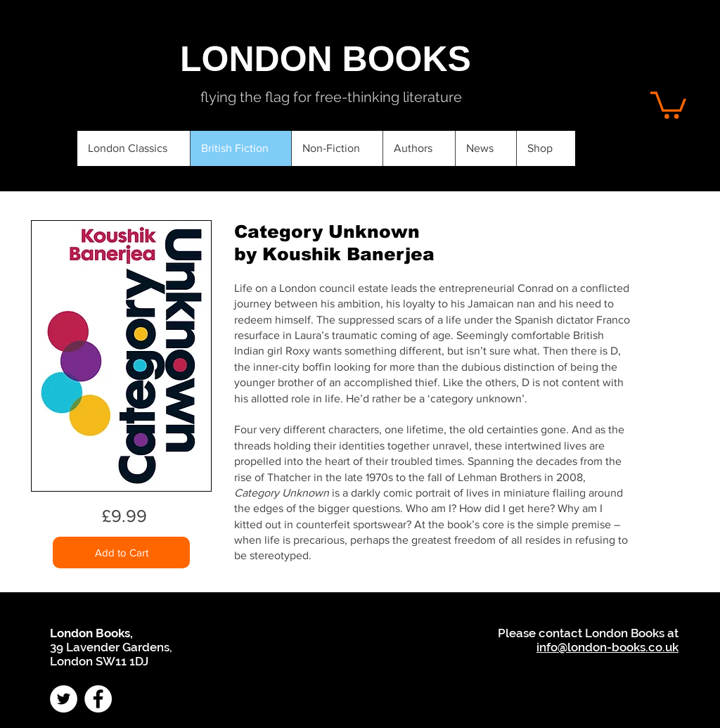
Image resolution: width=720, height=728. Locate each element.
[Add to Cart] (121, 553)
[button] (668, 104)
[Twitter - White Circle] (64, 699)
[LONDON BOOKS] (326, 59)
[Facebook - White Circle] (98, 699)
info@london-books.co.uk (607, 647)
